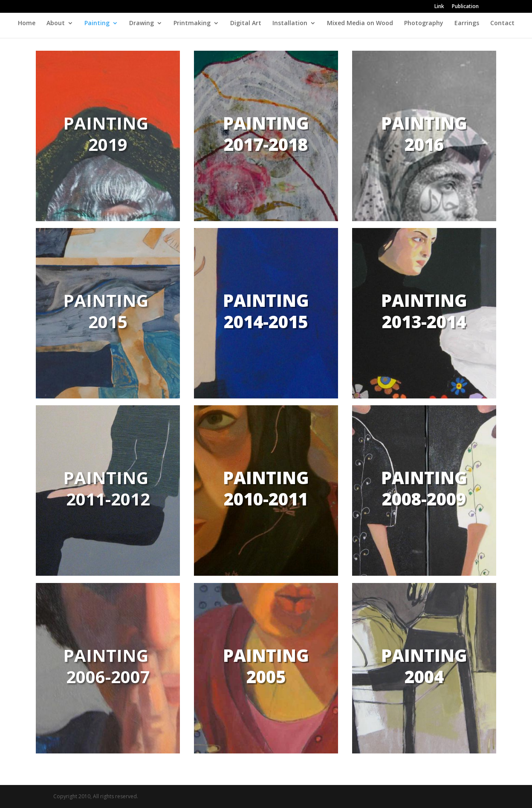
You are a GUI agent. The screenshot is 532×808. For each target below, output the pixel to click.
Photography (424, 23)
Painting (97, 23)
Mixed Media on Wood (360, 23)
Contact (502, 23)
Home (27, 23)
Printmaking (192, 23)
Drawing (142, 23)
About (56, 23)
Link (439, 7)
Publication (465, 7)
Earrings (467, 23)
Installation (290, 23)
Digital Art (246, 23)
